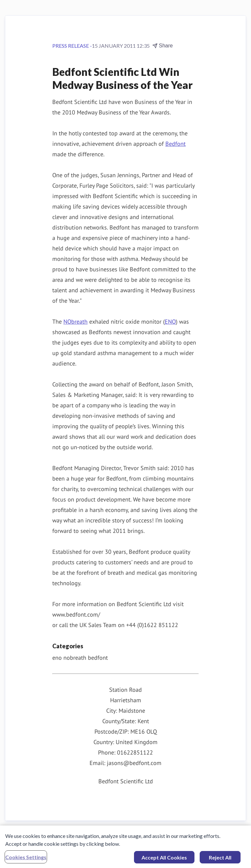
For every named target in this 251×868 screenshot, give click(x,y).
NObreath (75, 322)
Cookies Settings (26, 859)
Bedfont (176, 144)
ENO (170, 322)
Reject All (220, 859)
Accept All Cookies (164, 859)
